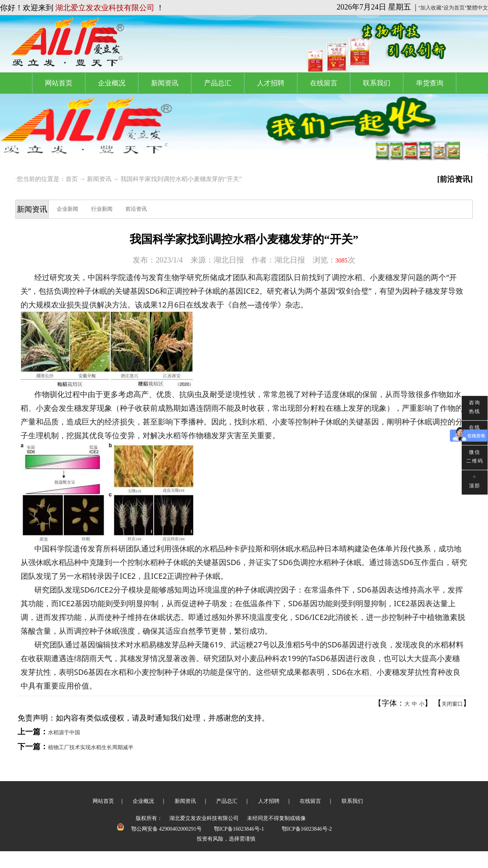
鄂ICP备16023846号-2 (307, 829)
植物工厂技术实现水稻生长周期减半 (91, 747)
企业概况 (112, 83)
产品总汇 (218, 83)
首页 (72, 179)
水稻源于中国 (64, 733)
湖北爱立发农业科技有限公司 (204, 818)
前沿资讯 (136, 209)
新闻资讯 (165, 83)
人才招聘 (271, 83)
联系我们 (377, 83)
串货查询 (430, 83)
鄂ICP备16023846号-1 (239, 829)
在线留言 (324, 83)
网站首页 (59, 83)
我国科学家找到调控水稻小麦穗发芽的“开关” (181, 179)
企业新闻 (67, 209)
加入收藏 (431, 8)
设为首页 (454, 8)
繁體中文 (477, 8)
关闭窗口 (452, 704)
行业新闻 (102, 209)
